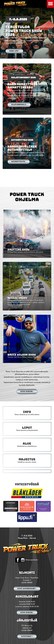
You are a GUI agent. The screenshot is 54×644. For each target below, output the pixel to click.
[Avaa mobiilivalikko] (50, 4)
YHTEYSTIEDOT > (27, 636)
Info (27, 412)
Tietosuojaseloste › (32, 560)
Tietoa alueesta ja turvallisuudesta (27, 415)
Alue (27, 444)
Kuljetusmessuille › (19, 105)
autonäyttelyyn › (19, 162)
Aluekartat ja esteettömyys (27, 446)
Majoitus (27, 459)
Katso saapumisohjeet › (27, 589)
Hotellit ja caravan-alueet (27, 462)
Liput (27, 428)
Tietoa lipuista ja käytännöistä (27, 430)
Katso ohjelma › (27, 391)
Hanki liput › (14, 51)
